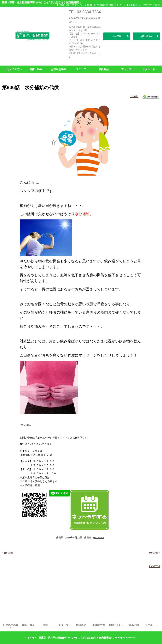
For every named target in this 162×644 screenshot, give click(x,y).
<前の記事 (8, 553)
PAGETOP (155, 566)
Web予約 (117, 36)
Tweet (134, 96)
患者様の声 (98, 625)
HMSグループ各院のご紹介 (145, 5)
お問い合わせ (147, 36)
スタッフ (81, 69)
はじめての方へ (13, 69)
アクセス (126, 69)
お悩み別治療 (58, 69)
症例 (46, 625)
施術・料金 (36, 69)
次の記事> (154, 553)
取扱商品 (104, 69)
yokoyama (98, 537)
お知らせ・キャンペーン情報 (76, 5)
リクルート (149, 69)
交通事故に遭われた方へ (111, 5)
